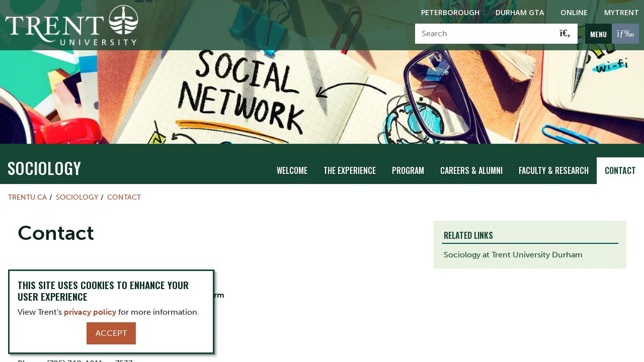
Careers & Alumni (471, 170)
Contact (620, 170)
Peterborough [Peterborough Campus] (450, 12)
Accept (111, 333)
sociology (44, 168)
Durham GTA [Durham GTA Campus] (520, 12)
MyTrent (622, 12)
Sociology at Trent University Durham (513, 255)
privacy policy (90, 312)
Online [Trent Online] (574, 12)
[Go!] (565, 34)
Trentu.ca (27, 197)
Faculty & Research (554, 170)
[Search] (484, 34)
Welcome (292, 170)
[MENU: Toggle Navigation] (612, 34)
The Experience (350, 170)
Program (408, 170)
